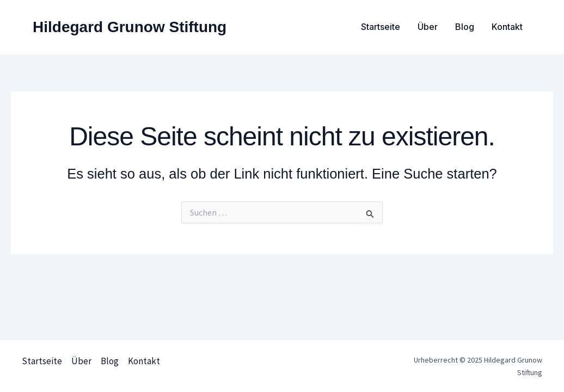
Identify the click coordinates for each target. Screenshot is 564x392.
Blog (465, 27)
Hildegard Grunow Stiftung (130, 27)
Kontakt (507, 27)
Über (428, 27)
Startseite (381, 27)
